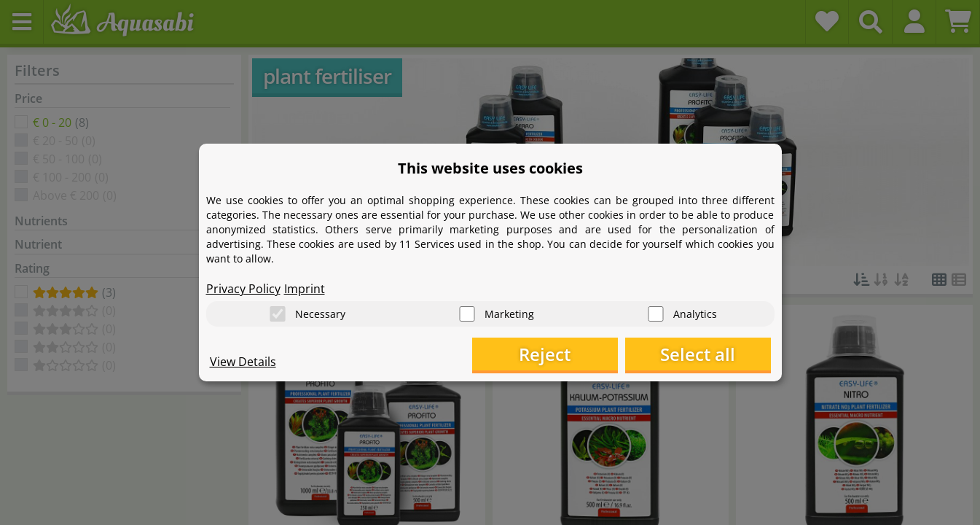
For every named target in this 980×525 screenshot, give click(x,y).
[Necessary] (278, 314)
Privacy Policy (243, 289)
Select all (698, 354)
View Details (243, 362)
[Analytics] (656, 314)
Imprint (305, 289)
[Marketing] (467, 314)
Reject (545, 354)
